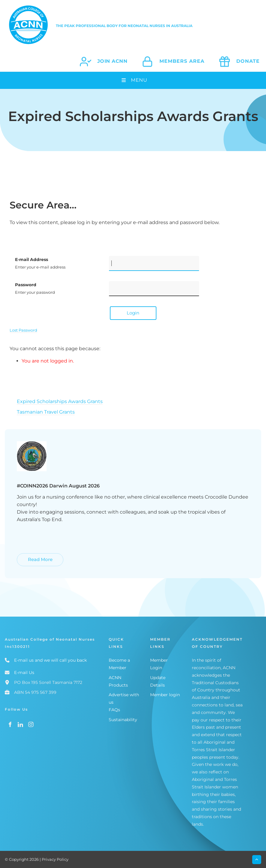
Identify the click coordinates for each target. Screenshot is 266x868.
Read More (30, 557)
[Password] (154, 289)
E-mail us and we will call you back (50, 660)
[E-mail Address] (154, 263)
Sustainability (123, 720)
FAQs (114, 710)
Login (133, 313)
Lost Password (23, 330)
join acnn (112, 61)
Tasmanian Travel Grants (46, 412)
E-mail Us (24, 672)
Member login (165, 695)
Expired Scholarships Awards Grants (60, 401)
